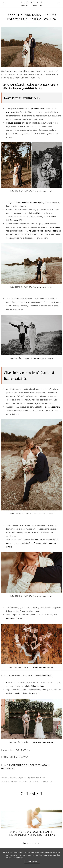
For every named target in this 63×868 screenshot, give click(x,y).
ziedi (38, 682)
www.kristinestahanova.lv (43, 191)
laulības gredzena (13, 543)
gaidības (23, 778)
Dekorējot (10, 682)
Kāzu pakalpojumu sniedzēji (43, 668)
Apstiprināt (32, 862)
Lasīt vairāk (19, 858)
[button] (24, 843)
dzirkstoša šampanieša (38, 690)
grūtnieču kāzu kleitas (37, 778)
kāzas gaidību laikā (10, 781)
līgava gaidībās (25, 781)
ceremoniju (18, 540)
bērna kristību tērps (10, 778)
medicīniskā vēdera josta (43, 781)
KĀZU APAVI (46, 675)
